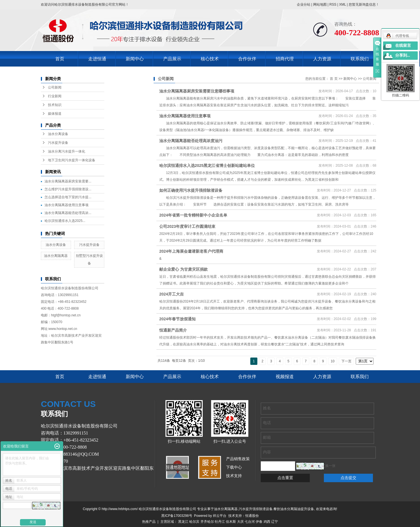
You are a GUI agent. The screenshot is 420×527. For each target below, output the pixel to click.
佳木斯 (231, 522)
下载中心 (234, 467)
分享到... (403, 55)
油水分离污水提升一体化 (67, 151)
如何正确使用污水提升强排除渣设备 (191, 190)
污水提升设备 (58, 143)
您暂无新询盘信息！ (364, 5)
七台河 (250, 522)
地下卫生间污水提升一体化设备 (72, 160)
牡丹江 (220, 522)
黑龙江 (183, 522)
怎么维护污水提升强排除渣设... (68, 189)
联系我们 (360, 59)
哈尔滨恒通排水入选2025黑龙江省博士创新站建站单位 (207, 166)
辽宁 (275, 522)
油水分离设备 (58, 134)
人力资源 (322, 59)
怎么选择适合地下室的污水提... (68, 197)
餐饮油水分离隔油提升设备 (294, 509)
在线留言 (403, 46)
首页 (60, 59)
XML (342, 5)
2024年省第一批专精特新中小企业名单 (193, 215)
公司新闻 (55, 87)
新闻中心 (135, 59)
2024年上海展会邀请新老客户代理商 (191, 251)
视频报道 (285, 377)
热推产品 (149, 522)
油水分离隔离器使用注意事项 (67, 205)
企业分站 (304, 5)
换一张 (330, 466)
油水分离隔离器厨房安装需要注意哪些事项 (197, 91)
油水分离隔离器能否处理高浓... (68, 213)
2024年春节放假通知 (177, 319)
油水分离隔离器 (56, 256)
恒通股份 (252, 516)
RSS (333, 5)
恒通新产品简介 (173, 330)
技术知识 (55, 105)
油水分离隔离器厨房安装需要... (68, 181)
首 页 (334, 79)
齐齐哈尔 (207, 522)
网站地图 (320, 5)
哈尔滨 (194, 522)
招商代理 (285, 59)
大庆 (240, 522)
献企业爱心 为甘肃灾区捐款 (184, 269)
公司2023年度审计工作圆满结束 (187, 226)
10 (332, 361)
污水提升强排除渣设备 (256, 509)
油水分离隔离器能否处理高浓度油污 (191, 141)
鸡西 (267, 522)
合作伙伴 (247, 59)
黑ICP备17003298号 (177, 516)
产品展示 (172, 59)
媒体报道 (55, 114)
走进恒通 (97, 59)
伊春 (259, 522)
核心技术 (210, 59)
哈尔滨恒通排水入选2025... (65, 221)
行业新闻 (55, 96)
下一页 (346, 361)
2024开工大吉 (172, 294)
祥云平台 (220, 516)
